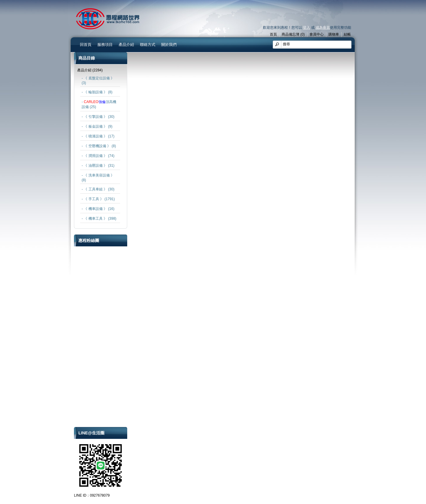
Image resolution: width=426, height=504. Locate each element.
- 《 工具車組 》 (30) (98, 189)
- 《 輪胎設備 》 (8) (97, 92)
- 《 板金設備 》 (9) (97, 126)
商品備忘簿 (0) (293, 34)
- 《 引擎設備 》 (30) (98, 117)
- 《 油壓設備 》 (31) (98, 166)
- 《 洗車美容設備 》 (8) (98, 178)
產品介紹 (126, 45)
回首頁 (86, 45)
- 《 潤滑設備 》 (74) (98, 156)
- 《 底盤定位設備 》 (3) (98, 81)
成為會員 (323, 28)
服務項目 (105, 45)
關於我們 (169, 45)
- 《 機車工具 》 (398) (99, 219)
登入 (306, 28)
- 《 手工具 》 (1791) (98, 199)
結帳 (347, 34)
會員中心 (317, 34)
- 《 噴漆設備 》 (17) (98, 136)
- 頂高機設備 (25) (99, 104)
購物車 (334, 34)
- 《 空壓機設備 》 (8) (99, 146)
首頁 (273, 34)
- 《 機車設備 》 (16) (98, 209)
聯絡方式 (148, 45)
